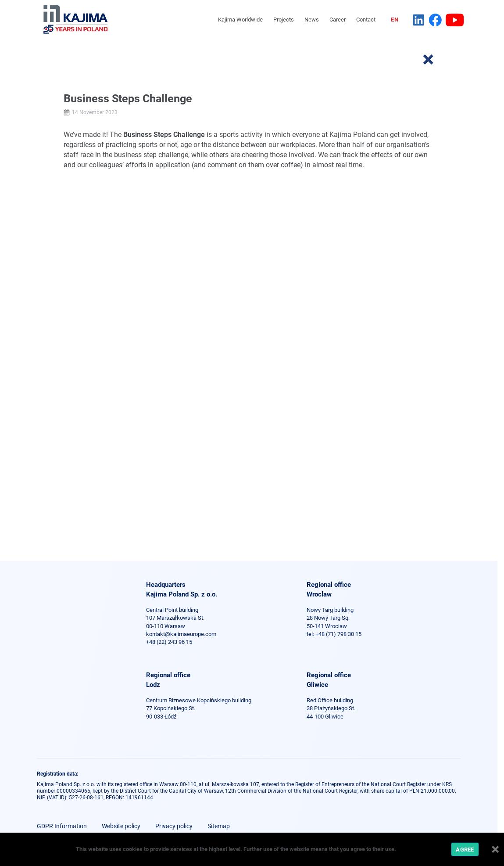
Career (338, 20)
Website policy (121, 826)
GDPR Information (62, 826)
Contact (366, 20)
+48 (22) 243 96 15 (169, 642)
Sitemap (219, 826)
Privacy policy (174, 826)
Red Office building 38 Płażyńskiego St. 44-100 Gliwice (331, 708)
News (312, 20)
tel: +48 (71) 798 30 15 (334, 634)
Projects (284, 20)
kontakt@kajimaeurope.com (181, 634)
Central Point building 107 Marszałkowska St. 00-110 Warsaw (175, 618)
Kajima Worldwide (240, 20)
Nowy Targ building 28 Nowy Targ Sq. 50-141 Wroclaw (330, 618)
